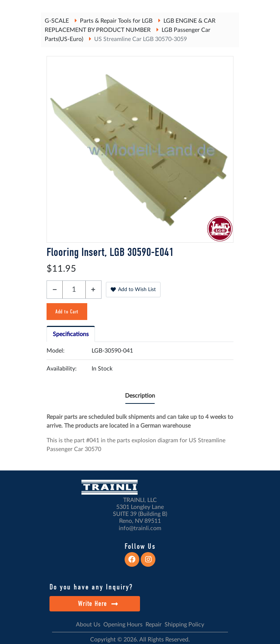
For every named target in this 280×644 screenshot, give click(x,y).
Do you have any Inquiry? (91, 587)
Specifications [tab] (71, 334)
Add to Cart (67, 312)
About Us (88, 625)
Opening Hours (123, 625)
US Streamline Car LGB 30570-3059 (141, 39)
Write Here (98, 604)
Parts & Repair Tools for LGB (116, 21)
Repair (154, 625)
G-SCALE (57, 21)
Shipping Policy (184, 625)
